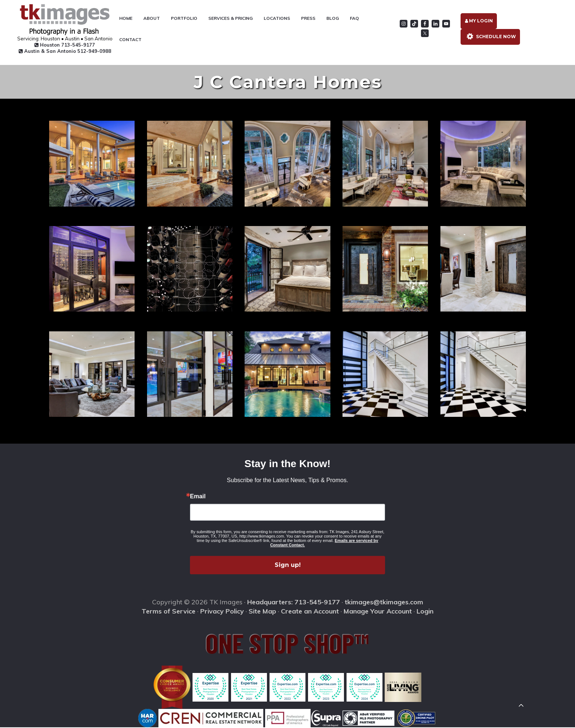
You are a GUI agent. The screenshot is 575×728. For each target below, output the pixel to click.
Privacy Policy (222, 611)
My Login (479, 21)
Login (425, 611)
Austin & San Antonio (63, 51)
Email (198, 497)
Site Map (262, 611)
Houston (64, 45)
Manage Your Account (378, 611)
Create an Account (310, 611)
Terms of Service (169, 611)
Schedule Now (490, 37)
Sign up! (288, 566)
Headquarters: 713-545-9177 (294, 603)
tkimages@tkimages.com (384, 603)
